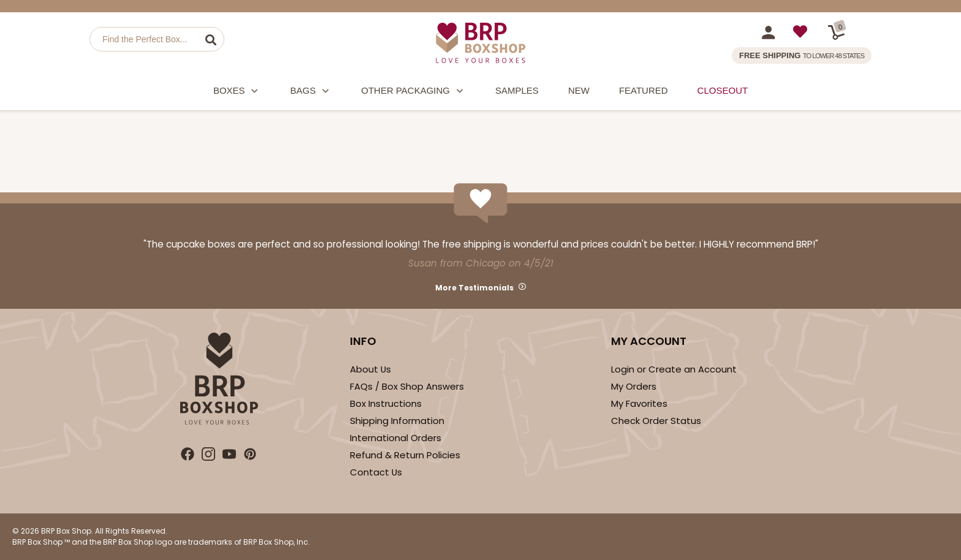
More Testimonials (474, 288)
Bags (311, 92)
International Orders (396, 438)
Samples (517, 90)
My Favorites (639, 403)
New (579, 90)
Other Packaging (413, 92)
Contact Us (376, 472)
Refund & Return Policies (405, 455)
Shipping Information (397, 421)
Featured (644, 90)
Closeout (723, 90)
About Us (370, 369)
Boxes (237, 92)
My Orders (634, 386)
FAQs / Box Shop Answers (407, 386)
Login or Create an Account (674, 369)
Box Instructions (386, 403)
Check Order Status (656, 421)
